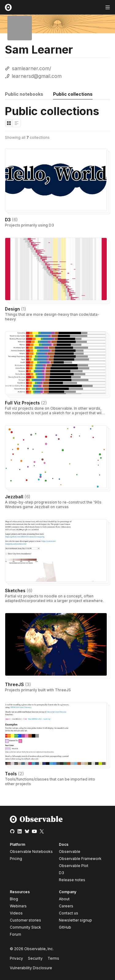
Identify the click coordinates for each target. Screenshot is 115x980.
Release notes (72, 880)
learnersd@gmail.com (37, 76)
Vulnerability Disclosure (31, 968)
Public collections (73, 94)
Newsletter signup (75, 920)
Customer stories (25, 920)
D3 (11, 220)
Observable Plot (74, 866)
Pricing (16, 859)
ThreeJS (18, 684)
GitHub (65, 927)
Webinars (18, 906)
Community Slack (25, 927)
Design (15, 309)
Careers (66, 906)
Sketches (19, 590)
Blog (14, 899)
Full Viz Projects (26, 403)
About (64, 899)
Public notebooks (24, 94)
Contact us (69, 913)
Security (35, 958)
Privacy (16, 958)
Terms (53, 958)
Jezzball (18, 497)
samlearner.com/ (32, 68)
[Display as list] (17, 123)
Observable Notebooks (31, 851)
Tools (14, 774)
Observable (70, 851)
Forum (15, 934)
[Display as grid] (9, 123)
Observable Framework (80, 859)
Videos (16, 913)
